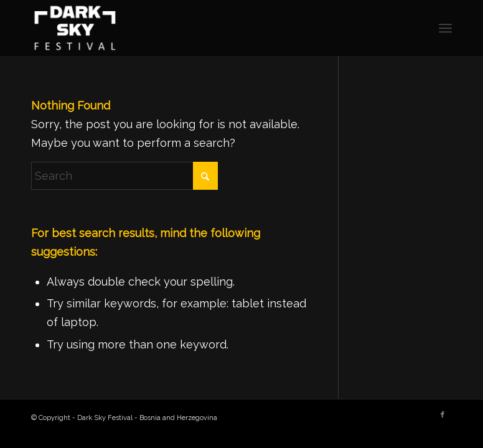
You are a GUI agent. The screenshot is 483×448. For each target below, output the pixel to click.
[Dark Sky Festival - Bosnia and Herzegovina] (76, 28)
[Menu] (445, 28)
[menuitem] (445, 28)
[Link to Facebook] (443, 415)
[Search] (124, 176)
